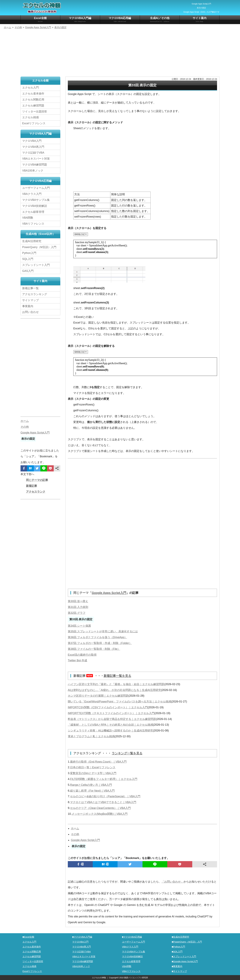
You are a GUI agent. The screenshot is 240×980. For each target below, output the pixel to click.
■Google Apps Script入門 (185, 961)
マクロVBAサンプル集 (36, 200)
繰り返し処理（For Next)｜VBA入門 (92, 791)
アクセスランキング (88, 753)
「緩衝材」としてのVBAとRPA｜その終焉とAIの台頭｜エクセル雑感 (110, 725)
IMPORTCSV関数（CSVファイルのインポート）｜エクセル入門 (108, 707)
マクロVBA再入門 (33, 147)
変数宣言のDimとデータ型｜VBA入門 (93, 773)
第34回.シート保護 (79, 626)
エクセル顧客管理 (33, 212)
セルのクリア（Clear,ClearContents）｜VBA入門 (100, 808)
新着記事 (84, 676)
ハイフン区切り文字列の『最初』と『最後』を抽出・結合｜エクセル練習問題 (116, 684)
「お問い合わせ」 (172, 882)
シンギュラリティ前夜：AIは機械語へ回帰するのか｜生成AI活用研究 (110, 731)
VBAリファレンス (33, 224)
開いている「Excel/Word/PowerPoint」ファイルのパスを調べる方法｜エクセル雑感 (119, 702)
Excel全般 (40, 20)
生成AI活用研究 (32, 241)
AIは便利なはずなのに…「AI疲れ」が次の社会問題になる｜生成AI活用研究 (114, 690)
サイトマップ (30, 300)
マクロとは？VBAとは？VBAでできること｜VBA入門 (103, 802)
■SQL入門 (177, 952)
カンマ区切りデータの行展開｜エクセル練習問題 (98, 696)
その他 (75, 834)
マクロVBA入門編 (80, 20)
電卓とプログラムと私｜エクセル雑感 (91, 736)
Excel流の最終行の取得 (82, 655)
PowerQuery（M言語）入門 (39, 247)
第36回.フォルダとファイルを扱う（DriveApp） (97, 637)
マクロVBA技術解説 (35, 206)
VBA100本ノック (33, 171)
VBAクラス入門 (32, 194)
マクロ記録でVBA (33, 153)
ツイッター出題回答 (35, 112)
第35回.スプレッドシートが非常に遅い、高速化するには (103, 631)
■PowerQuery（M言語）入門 (187, 942)
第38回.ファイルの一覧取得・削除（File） (94, 649)
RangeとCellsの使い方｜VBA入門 (91, 785)
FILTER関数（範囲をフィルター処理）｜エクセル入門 (104, 779)
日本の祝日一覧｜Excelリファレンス (93, 767)
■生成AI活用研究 (180, 937)
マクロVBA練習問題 (35, 165)
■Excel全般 (28, 937)
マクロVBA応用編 (120, 20)
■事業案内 (177, 966)
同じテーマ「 (82, 593)
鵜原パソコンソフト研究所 (136, 978)
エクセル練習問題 (33, 106)
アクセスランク (36, 492)
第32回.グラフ (77, 613)
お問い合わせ (31, 312)
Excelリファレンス (34, 123)
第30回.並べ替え (78, 601)
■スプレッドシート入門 (184, 956)
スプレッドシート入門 (36, 265)
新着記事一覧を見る (117, 676)
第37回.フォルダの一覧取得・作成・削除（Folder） (100, 643)
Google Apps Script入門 (109, 593)
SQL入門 (28, 259)
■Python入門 (178, 947)
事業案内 (28, 306)
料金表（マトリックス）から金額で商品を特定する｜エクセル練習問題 (112, 719)
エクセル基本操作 (33, 94)
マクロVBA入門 (32, 141)
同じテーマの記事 (37, 480)
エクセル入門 (30, 88)
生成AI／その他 (160, 20)
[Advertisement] (120, 53)
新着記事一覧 (30, 288)
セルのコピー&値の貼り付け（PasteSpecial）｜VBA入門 (105, 796)
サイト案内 (200, 20)
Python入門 (29, 253)
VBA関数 (28, 218)
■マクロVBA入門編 (82, 937)
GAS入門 (28, 271)
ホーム (75, 828)
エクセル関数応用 (33, 100)
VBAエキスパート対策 (36, 159)
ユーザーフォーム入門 (36, 188)
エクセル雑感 (30, 117)
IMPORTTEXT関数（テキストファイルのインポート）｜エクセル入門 (111, 713)
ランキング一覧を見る (127, 753)
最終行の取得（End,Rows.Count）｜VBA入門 (98, 762)
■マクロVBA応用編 (132, 937)
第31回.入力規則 (78, 607)
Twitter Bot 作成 (77, 660)
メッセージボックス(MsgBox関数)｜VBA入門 (100, 814)
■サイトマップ (179, 971)
